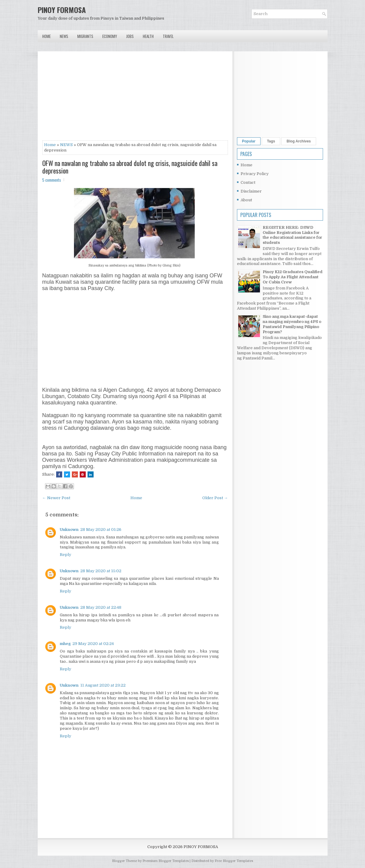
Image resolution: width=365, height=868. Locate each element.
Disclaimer (251, 191)
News (64, 36)
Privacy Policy (255, 174)
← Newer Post (56, 498)
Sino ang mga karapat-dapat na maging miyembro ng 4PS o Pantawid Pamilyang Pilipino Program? (292, 324)
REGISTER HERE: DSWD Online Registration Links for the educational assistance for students (292, 235)
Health (148, 36)
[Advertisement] (135, 98)
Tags (271, 141)
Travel (168, 36)
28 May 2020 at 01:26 (101, 530)
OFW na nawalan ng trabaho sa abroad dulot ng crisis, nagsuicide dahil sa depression (130, 167)
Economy (110, 36)
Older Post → (215, 498)
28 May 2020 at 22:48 (101, 607)
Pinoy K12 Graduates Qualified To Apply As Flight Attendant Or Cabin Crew (293, 277)
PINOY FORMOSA (62, 10)
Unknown (69, 530)
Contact (248, 182)
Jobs (130, 36)
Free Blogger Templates (234, 861)
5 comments (52, 180)
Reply (66, 555)
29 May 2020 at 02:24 (93, 644)
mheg (65, 644)
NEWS (66, 145)
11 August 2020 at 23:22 (103, 685)
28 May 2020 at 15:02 (101, 571)
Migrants (85, 36)
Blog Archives (299, 141)
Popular (249, 141)
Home (46, 36)
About (246, 200)
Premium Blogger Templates (166, 861)
